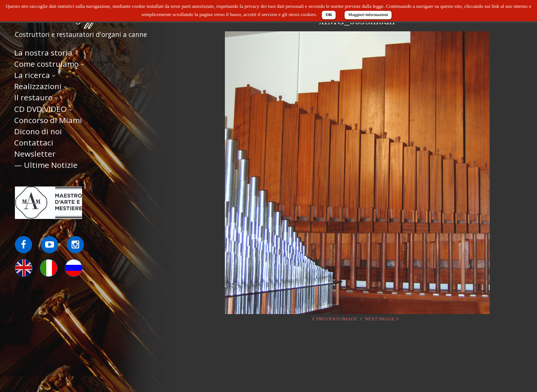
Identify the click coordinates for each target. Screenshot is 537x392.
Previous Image (337, 319)
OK (329, 15)
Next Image (380, 319)
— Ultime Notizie (46, 165)
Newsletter (35, 154)
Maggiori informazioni (368, 15)
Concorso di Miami (48, 120)
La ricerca (32, 75)
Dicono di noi (38, 131)
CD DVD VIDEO (40, 109)
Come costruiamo (46, 64)
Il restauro (33, 97)
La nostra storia (43, 53)
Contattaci (34, 142)
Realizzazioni (38, 86)
